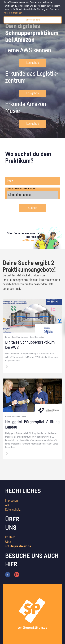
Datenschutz (13, 510)
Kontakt (10, 537)
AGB (8, 505)
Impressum (12, 501)
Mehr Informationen (13, 13)
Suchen (32, 208)
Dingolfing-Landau (32, 195)
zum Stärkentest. (30, 240)
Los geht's (33, 63)
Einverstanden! (33, 20)
